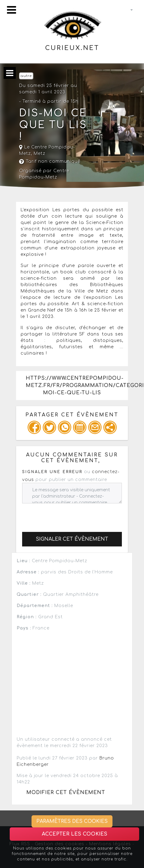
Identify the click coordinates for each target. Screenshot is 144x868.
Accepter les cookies (75, 834)
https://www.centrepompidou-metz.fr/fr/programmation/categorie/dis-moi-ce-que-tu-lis (77, 386)
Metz (40, 154)
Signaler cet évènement (72, 539)
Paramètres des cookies (72, 821)
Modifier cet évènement (66, 793)
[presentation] (68, 515)
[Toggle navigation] (12, 10)
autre (26, 76)
